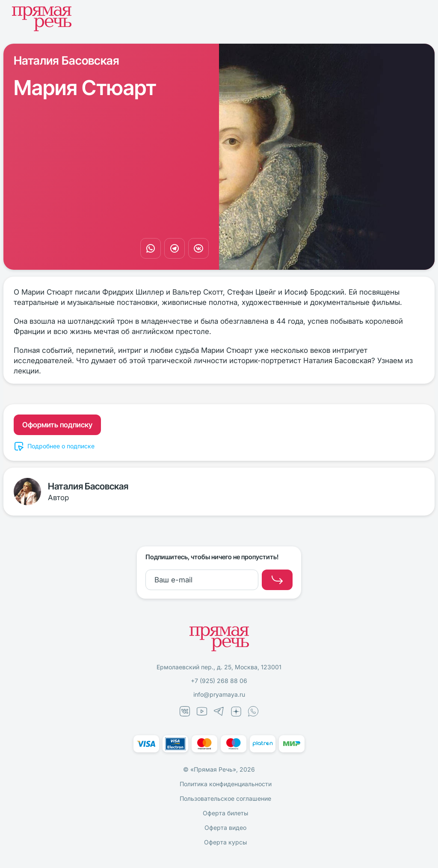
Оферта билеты (225, 813)
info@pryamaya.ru (219, 694)
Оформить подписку (57, 425)
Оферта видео (225, 828)
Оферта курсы (225, 842)
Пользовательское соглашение (225, 798)
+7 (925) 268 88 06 (219, 681)
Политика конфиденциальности (226, 784)
